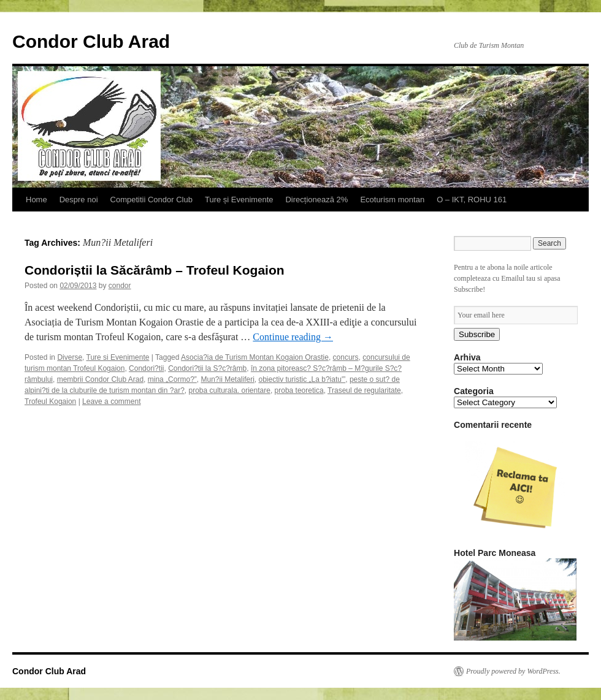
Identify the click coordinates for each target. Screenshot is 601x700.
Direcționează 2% (316, 200)
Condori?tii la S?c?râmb (207, 368)
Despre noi (79, 200)
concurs (346, 357)
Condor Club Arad (91, 41)
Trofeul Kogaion (50, 401)
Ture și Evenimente (239, 200)
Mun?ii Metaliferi (227, 379)
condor (120, 286)
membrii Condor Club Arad (100, 379)
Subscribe (477, 334)
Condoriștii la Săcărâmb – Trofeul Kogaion (155, 270)
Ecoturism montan (392, 200)
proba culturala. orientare (229, 390)
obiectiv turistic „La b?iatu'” (302, 379)
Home (36, 200)
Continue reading (293, 337)
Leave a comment (111, 401)
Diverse (70, 357)
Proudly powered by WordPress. (513, 671)
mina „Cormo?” (172, 379)
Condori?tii (146, 368)
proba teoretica (299, 390)
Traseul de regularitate (364, 390)
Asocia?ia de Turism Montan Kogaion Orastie (255, 357)
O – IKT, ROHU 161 (472, 200)
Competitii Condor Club (151, 200)
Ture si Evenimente (118, 357)
